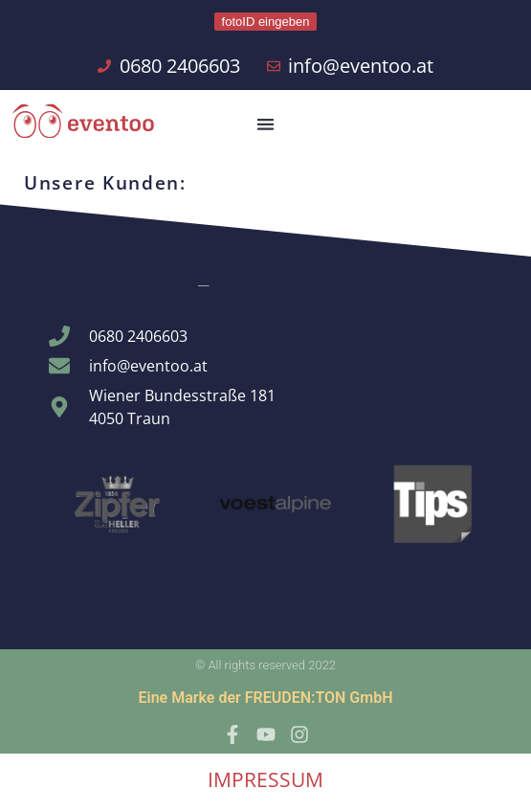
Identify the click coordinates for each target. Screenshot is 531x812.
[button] (265, 124)
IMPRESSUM (265, 779)
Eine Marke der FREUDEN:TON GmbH (266, 698)
